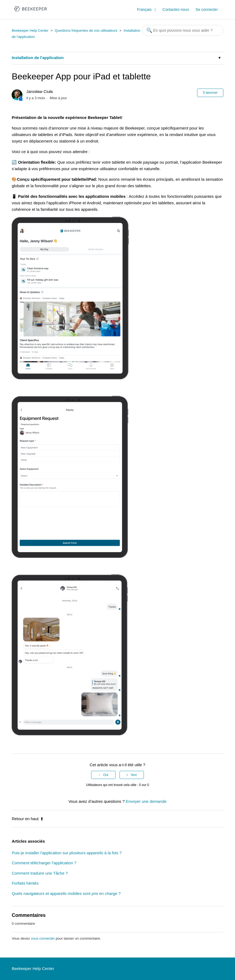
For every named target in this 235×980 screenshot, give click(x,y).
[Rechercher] (183, 30)
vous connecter (43, 938)
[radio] (103, 775)
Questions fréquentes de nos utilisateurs (86, 30)
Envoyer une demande (146, 801)
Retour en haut (27, 819)
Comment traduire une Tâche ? (40, 873)
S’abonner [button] (210, 93)
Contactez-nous (176, 9)
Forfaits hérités (25, 883)
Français (145, 9)
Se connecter (207, 9)
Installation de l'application (38, 58)
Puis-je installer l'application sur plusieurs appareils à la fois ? (67, 853)
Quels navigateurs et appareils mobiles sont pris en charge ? (66, 893)
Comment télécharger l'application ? (44, 863)
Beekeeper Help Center (30, 30)
